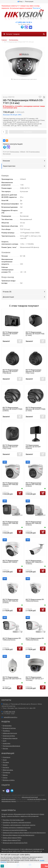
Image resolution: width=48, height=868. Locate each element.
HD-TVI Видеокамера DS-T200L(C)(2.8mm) (35, 639)
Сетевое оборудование (10, 738)
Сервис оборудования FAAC (12, 840)
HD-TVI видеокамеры (33, 152)
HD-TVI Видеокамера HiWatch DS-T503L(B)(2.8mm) (33, 484)
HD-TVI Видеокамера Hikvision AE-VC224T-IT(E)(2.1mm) (35, 334)
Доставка (6, 762)
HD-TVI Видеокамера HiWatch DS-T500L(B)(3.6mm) (10, 523)
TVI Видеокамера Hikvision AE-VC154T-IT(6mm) (33, 447)
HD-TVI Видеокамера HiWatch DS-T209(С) (10, 561)
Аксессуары (7, 743)
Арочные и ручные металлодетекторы (15, 830)
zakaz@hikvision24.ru (11, 717)
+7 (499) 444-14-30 (23, 22)
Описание (6, 161)
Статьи (5, 778)
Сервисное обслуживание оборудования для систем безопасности (24, 833)
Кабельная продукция (10, 733)
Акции (5, 760)
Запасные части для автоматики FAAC (15, 843)
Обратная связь (8, 770)
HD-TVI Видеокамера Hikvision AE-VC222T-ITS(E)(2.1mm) (35, 409)
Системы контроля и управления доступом (17, 827)
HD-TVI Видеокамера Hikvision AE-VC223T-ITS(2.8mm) (10, 371)
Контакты (6, 767)
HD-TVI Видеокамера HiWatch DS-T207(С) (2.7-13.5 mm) (35, 679)
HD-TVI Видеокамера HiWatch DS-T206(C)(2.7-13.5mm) (35, 562)
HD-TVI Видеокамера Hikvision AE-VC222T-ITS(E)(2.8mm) (12, 409)
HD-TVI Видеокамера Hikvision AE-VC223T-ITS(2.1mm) (33, 371)
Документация (8, 297)
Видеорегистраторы (9, 728)
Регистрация (29, 1)
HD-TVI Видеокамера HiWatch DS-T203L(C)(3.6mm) (10, 601)
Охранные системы (9, 736)
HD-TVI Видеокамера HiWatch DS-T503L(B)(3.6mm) (10, 484)
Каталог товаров (12, 34)
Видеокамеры (15, 152)
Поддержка (6, 772)
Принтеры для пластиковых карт (13, 820)
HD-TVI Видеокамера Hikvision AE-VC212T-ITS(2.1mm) (10, 447)
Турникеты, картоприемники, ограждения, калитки (19, 825)
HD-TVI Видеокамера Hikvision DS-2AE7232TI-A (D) (12, 679)
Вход (20, 1)
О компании (6, 757)
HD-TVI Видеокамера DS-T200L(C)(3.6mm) (12, 639)
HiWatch (23, 152)
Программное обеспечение (11, 746)
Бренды (5, 775)
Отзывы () (7, 292)
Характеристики (9, 166)
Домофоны (6, 731)
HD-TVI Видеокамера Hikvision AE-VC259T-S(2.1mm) (10, 334)
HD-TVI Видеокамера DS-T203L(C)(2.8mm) (35, 600)
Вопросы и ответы (9, 780)
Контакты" (37, 8)
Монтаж (5, 748)
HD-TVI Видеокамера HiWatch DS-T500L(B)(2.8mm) (33, 523)
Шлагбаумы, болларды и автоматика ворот (17, 822)
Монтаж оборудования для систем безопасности (18, 835)
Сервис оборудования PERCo (12, 838)
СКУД (4, 741)
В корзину (28, 132)
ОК (2, 866)
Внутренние (7, 154)
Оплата (5, 765)
